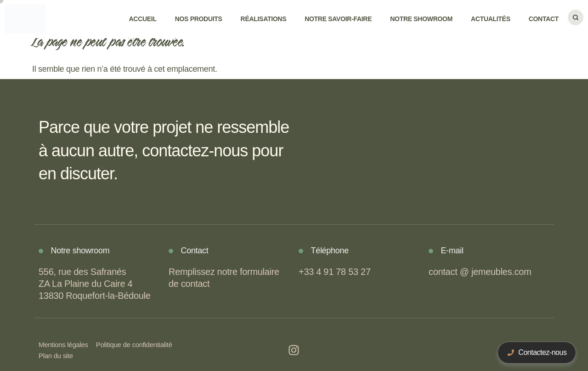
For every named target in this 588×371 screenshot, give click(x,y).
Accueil (143, 19)
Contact (544, 19)
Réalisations (264, 19)
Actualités (491, 19)
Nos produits (199, 19)
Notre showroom (421, 19)
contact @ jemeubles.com (480, 272)
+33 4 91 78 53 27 (335, 272)
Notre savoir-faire (338, 19)
